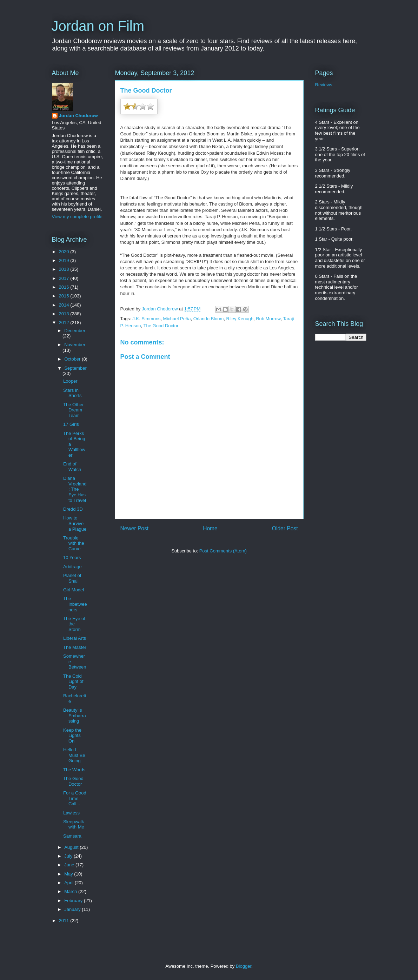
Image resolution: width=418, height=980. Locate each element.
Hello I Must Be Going (74, 755)
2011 (65, 921)
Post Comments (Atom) (223, 551)
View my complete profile (77, 217)
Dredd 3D (73, 509)
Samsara (72, 836)
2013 (65, 314)
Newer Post (135, 528)
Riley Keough (240, 319)
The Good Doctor (161, 326)
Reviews (324, 85)
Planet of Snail (72, 578)
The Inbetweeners (75, 604)
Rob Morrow (268, 319)
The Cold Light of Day (73, 682)
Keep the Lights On (72, 736)
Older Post (285, 528)
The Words (74, 770)
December (75, 331)
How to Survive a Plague (75, 523)
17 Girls (71, 424)
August (72, 847)
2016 (65, 287)
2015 (65, 296)
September (75, 368)
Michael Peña (177, 319)
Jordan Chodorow (78, 116)
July (69, 856)
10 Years (72, 558)
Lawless (71, 813)
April (69, 883)
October (73, 359)
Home (210, 528)
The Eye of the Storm (74, 624)
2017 (65, 278)
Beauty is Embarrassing (75, 716)
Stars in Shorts (72, 393)
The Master (75, 647)
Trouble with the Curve (74, 543)
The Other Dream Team (74, 410)
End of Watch (72, 467)
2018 (65, 269)
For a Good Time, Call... (75, 798)
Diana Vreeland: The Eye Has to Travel (75, 489)
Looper (70, 381)
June (70, 865)
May (69, 874)
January (73, 909)
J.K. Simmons (146, 319)
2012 (65, 323)
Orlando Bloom (209, 319)
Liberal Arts (75, 638)
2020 (65, 252)
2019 (65, 260)
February (74, 901)
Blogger (244, 966)
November (75, 345)
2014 (65, 305)
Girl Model (74, 590)
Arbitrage (72, 567)
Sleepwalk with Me (74, 824)
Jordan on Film (98, 26)
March (71, 891)
